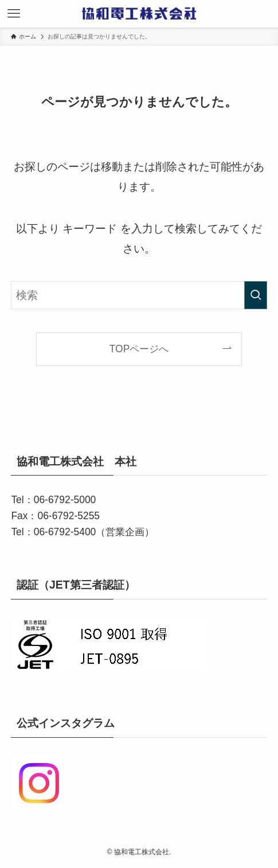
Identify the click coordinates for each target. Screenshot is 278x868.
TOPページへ (139, 349)
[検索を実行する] (256, 295)
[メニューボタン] (14, 14)
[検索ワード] (139, 295)
